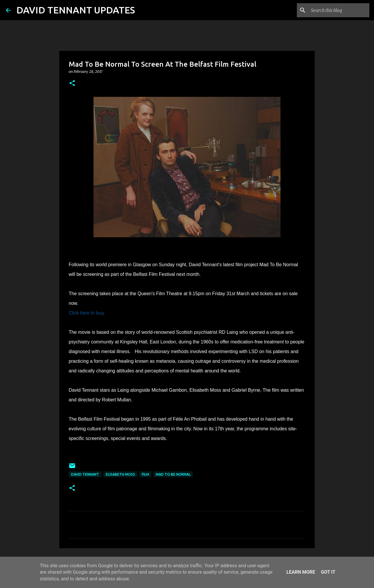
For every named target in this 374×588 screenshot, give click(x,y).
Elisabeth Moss (120, 474)
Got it (328, 572)
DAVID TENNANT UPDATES (76, 10)
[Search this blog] (339, 10)
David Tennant (85, 474)
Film (145, 474)
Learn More (301, 572)
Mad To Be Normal (173, 474)
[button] (72, 84)
